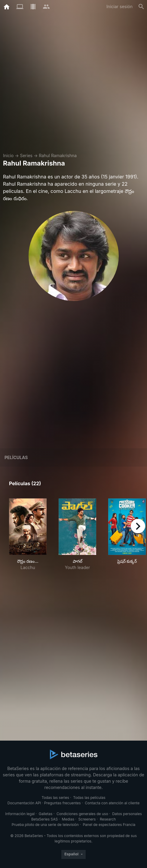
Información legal (20, 814)
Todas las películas (89, 798)
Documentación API (24, 803)
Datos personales (127, 814)
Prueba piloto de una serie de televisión (45, 825)
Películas (16, 457)
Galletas (46, 814)
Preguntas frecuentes (63, 803)
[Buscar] (141, 7)
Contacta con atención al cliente (112, 803)
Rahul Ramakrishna (58, 155)
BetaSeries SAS (44, 819)
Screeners (87, 819)
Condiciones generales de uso (82, 814)
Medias (68, 819)
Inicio (8, 155)
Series (26, 155)
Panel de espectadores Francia (109, 825)
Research (108, 819)
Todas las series (55, 798)
